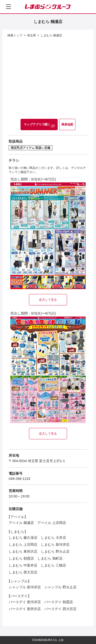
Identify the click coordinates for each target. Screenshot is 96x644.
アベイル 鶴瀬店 (21, 523)
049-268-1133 (19, 479)
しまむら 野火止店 (55, 551)
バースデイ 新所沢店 (25, 609)
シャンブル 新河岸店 (25, 587)
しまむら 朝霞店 (21, 558)
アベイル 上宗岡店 (52, 523)
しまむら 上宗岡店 (23, 545)
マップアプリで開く (37, 124)
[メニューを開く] (8, 7)
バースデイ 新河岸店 (25, 602)
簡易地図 (67, 124)
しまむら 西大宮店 (23, 572)
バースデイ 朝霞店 (59, 602)
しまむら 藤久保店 (23, 538)
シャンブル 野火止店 (60, 587)
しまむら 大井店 (53, 538)
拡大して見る (48, 300)
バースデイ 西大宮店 (60, 609)
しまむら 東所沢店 (23, 551)
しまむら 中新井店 (23, 565)
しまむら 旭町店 (50, 558)
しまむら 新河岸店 (55, 545)
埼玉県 (31, 35)
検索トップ (15, 35)
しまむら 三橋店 (53, 565)
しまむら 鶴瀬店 (51, 35)
